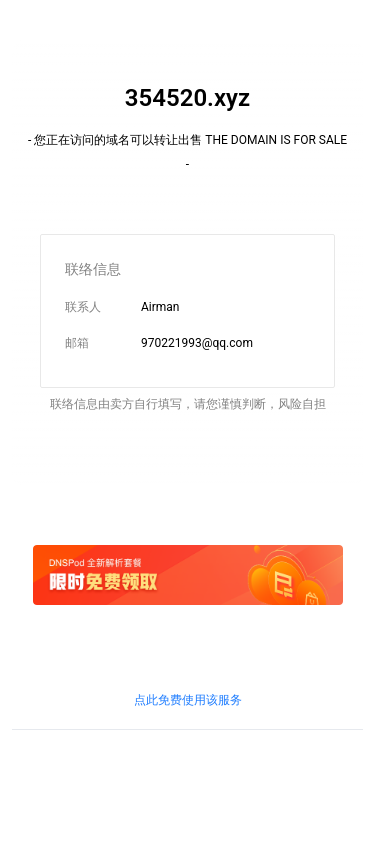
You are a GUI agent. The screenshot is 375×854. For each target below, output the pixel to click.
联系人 (83, 307)
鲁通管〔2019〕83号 (154, 795)
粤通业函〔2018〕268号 (279, 795)
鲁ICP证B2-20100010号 (187, 777)
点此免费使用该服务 (188, 700)
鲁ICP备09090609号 (66, 777)
